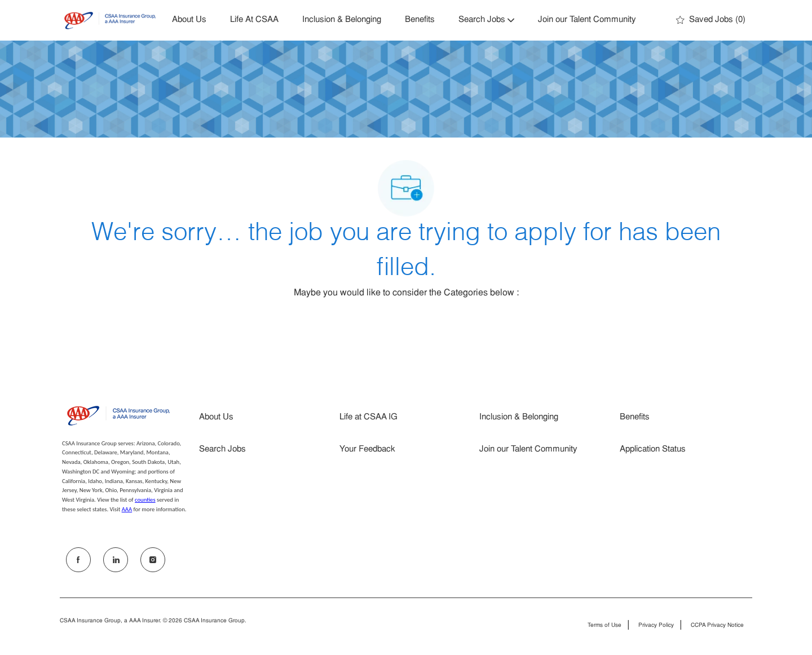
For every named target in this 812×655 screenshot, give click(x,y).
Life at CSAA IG (369, 417)
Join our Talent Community (587, 20)
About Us (189, 20)
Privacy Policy (656, 626)
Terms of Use (604, 626)
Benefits (420, 20)
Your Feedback (367, 450)
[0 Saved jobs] (711, 20)
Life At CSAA (254, 20)
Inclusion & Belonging (342, 20)
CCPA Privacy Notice (717, 626)
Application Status (653, 450)
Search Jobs (222, 450)
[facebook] (78, 560)
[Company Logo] (110, 21)
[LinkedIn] (116, 560)
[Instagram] (153, 560)
